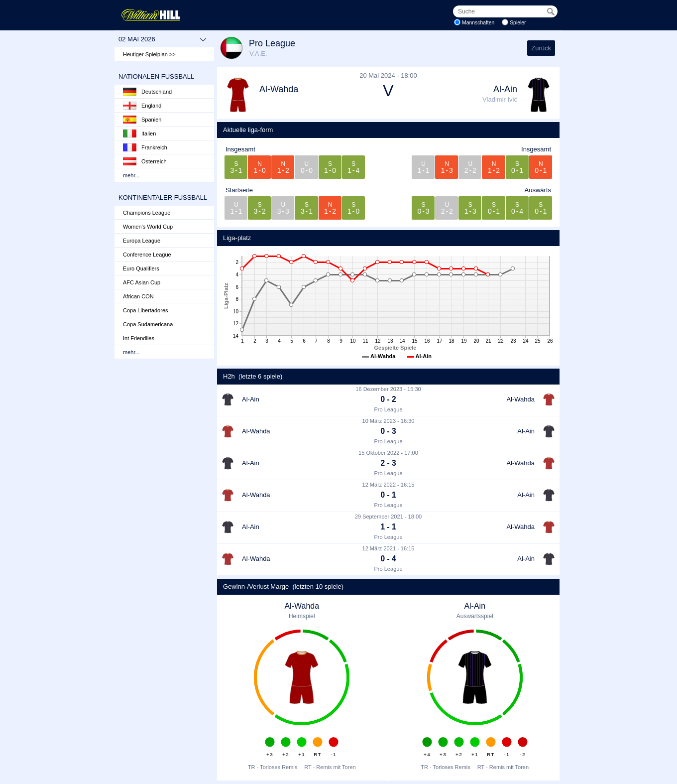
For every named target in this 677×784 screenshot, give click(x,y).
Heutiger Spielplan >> (149, 54)
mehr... (131, 175)
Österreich (145, 161)
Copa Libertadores (146, 310)
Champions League (147, 213)
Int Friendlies (139, 338)
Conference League (147, 255)
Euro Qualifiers (141, 268)
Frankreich (145, 147)
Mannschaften (478, 23)
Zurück (541, 48)
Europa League (142, 241)
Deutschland (147, 92)
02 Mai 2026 (163, 39)
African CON (138, 296)
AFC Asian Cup (142, 282)
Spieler (518, 23)
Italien (139, 133)
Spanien (142, 120)
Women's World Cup (148, 227)
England (142, 106)
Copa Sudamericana (148, 324)
